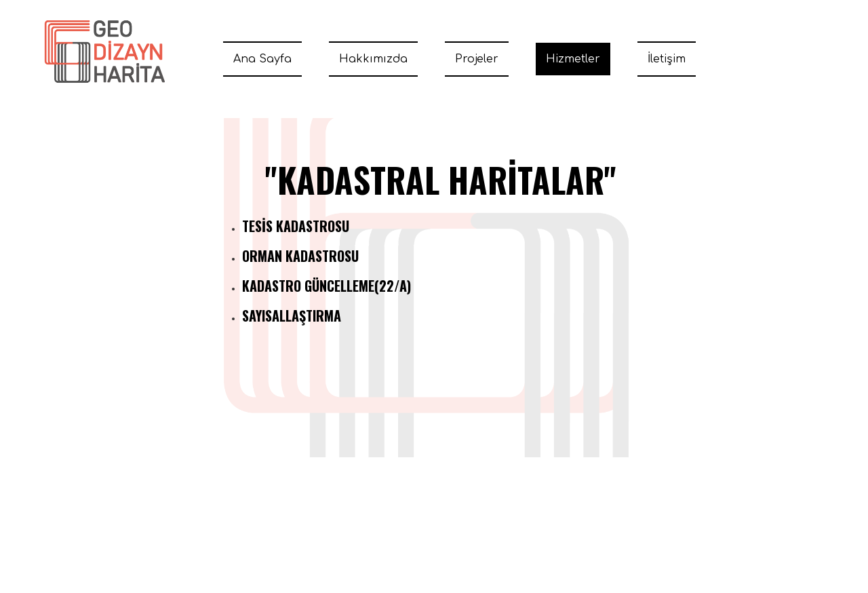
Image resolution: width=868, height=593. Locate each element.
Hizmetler (573, 59)
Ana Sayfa (262, 59)
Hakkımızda (373, 59)
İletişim (667, 59)
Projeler (477, 59)
